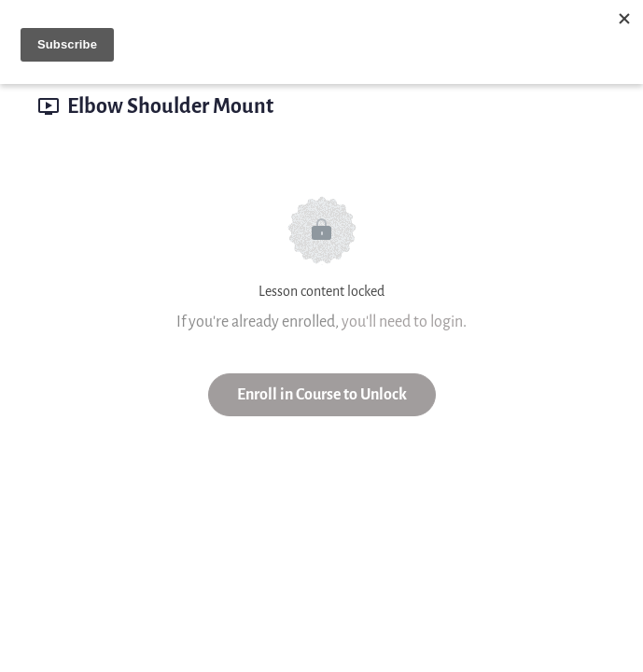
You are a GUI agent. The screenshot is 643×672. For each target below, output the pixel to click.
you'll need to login (402, 322)
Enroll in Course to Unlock (322, 394)
